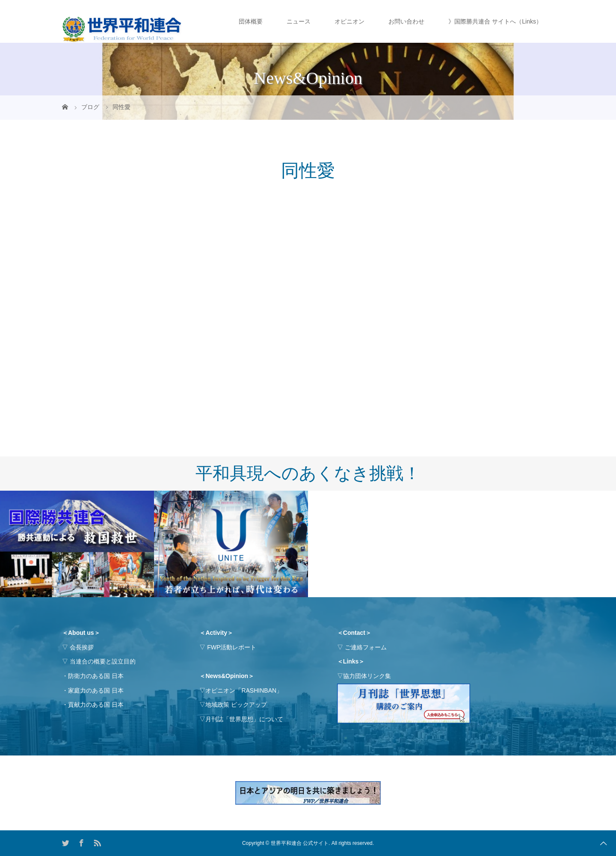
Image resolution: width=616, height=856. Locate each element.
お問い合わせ (406, 21)
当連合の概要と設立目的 (103, 661)
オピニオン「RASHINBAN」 (244, 690)
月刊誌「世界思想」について (244, 719)
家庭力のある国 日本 (96, 690)
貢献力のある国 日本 (96, 705)
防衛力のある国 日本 (96, 676)
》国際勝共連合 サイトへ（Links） (495, 21)
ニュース (299, 21)
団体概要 (251, 21)
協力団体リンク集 (367, 676)
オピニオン (349, 21)
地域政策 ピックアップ (236, 705)
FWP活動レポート (232, 647)
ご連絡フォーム (366, 647)
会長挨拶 (82, 647)
